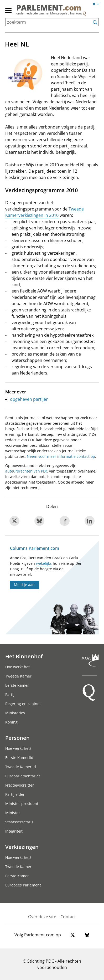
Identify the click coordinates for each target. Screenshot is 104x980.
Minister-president (22, 804)
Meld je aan (24, 585)
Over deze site (42, 917)
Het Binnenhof (24, 656)
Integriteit (14, 831)
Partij (10, 694)
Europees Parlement (23, 885)
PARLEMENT (49, 8)
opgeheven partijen (29, 399)
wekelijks (44, 563)
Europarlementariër (23, 776)
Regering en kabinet (23, 704)
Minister (13, 813)
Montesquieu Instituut (66, 13)
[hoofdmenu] (9, 13)
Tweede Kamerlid (21, 767)
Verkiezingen (22, 847)
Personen (17, 738)
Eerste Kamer (17, 685)
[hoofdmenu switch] (8, 13)
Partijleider (15, 794)
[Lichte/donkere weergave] (97, 5)
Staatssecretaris (19, 822)
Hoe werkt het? (18, 748)
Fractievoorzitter (20, 785)
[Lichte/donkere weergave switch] (97, 4)
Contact (68, 917)
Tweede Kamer (18, 676)
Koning (11, 722)
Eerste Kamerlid (19, 758)
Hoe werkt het (17, 667)
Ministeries (15, 713)
